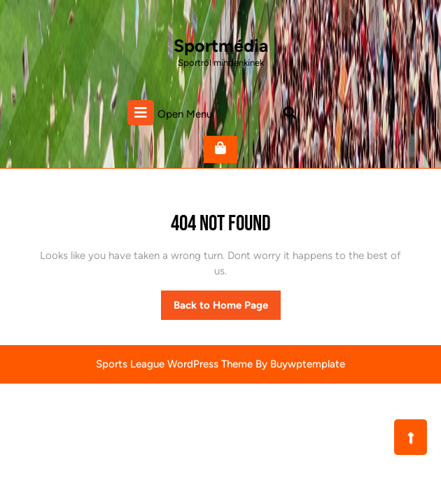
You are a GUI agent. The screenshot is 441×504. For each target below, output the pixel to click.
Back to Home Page (227, 309)
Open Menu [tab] (170, 113)
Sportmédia (221, 45)
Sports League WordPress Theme (174, 364)
